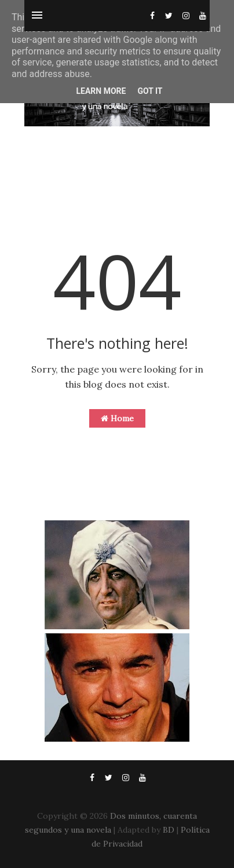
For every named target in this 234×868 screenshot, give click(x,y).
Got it (150, 91)
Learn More (101, 91)
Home (117, 418)
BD (169, 830)
